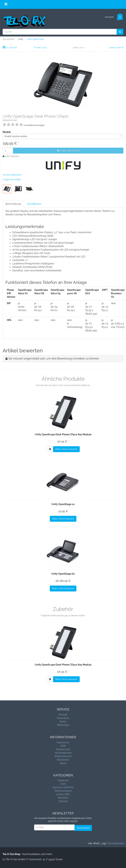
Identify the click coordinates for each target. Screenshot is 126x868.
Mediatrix (63, 798)
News (63, 763)
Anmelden (109, 17)
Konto (63, 722)
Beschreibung (13, 204)
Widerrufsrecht (63, 756)
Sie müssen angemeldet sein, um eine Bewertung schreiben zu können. (54, 359)
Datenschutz (63, 749)
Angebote (63, 780)
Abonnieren (83, 828)
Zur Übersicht (11, 48)
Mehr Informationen (66, 449)
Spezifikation (34, 204)
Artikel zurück (41, 48)
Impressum (63, 742)
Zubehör (63, 801)
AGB (63, 746)
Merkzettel (63, 725)
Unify (63, 784)
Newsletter (63, 760)
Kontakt (63, 715)
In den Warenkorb (68, 151)
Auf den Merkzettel (12, 175)
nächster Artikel (116, 48)
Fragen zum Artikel (12, 180)
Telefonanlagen (63, 791)
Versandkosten (63, 753)
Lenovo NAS (63, 794)
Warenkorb (63, 718)
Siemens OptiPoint (63, 787)
